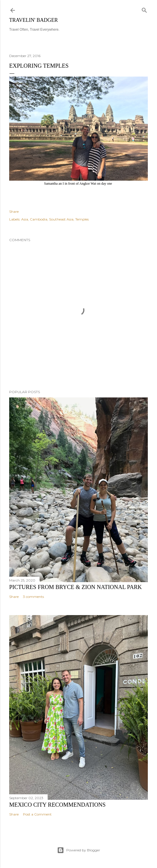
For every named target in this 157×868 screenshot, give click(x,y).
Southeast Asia (61, 219)
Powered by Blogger (79, 850)
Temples (82, 219)
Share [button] (14, 211)
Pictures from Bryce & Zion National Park (75, 587)
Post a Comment (37, 814)
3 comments (33, 597)
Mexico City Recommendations (57, 805)
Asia (25, 219)
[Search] (144, 9)
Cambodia (39, 219)
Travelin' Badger (33, 20)
